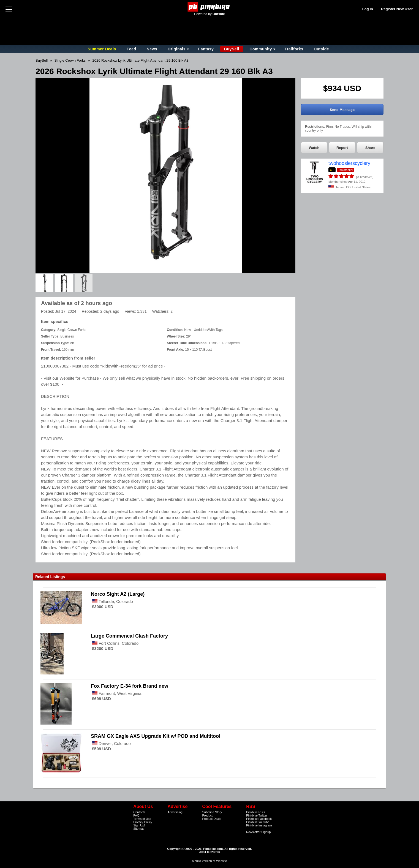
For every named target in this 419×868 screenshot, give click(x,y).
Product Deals (212, 819)
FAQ (136, 815)
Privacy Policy (143, 822)
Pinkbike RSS (255, 812)
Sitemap (139, 829)
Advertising (175, 812)
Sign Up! (139, 825)
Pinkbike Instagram (259, 825)
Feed (131, 49)
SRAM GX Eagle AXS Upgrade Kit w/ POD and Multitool (156, 736)
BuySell (232, 49)
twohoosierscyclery (349, 163)
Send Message (342, 110)
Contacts (139, 812)
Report (342, 148)
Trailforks (294, 49)
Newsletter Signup (258, 832)
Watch (314, 148)
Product (207, 815)
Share (370, 148)
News (152, 49)
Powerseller (345, 170)
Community (261, 49)
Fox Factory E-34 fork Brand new (130, 686)
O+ (332, 170)
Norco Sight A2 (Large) (118, 594)
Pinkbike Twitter (257, 815)
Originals (177, 49)
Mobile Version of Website (210, 861)
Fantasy (206, 49)
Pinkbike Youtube (258, 822)
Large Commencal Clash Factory (129, 636)
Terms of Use (142, 819)
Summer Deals (102, 49)
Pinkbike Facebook (259, 819)
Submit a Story (212, 812)
